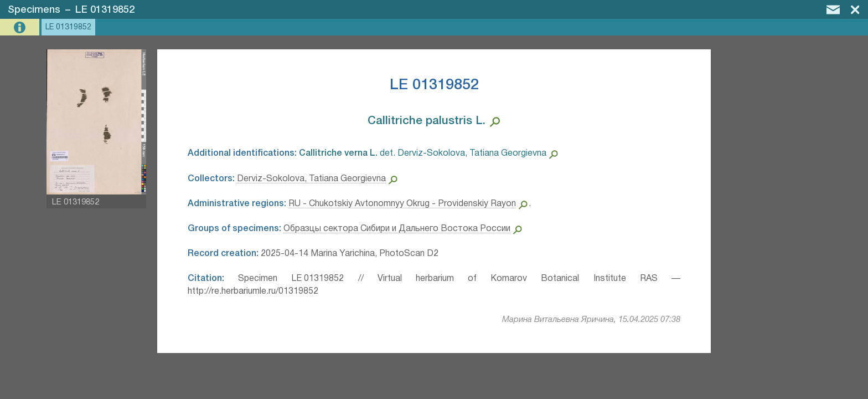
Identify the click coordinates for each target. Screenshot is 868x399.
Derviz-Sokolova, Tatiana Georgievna (311, 179)
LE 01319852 (105, 10)
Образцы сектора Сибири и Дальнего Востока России (397, 229)
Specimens (34, 10)
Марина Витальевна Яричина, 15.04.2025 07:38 (591, 320)
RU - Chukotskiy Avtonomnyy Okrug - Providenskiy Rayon (402, 204)
